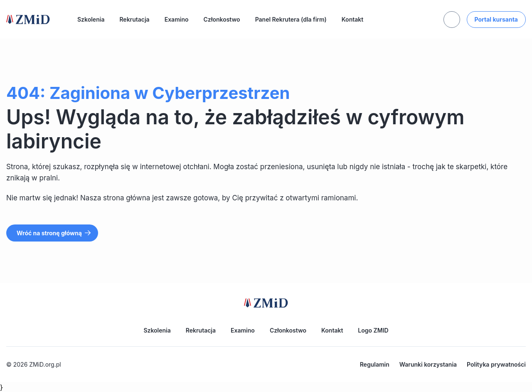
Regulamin (375, 364)
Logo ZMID (373, 330)
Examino (177, 19)
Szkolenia (91, 19)
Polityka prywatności (496, 364)
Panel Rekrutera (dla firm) (291, 19)
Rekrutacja (134, 19)
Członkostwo (222, 19)
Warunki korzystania (428, 364)
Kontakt (352, 19)
